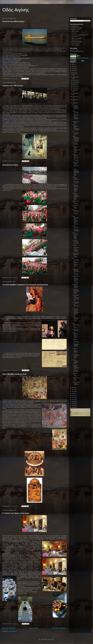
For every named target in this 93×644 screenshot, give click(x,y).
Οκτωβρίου (75, 96)
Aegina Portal (74, 40)
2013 (73, 68)
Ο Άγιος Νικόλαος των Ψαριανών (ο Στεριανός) (76, 157)
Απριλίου (75, 82)
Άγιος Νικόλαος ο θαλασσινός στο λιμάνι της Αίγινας (76, 139)
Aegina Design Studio (76, 38)
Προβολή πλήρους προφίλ (83, 58)
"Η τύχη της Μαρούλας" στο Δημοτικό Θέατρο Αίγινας (76, 188)
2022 (73, 399)
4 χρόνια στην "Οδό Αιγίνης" (13, 86)
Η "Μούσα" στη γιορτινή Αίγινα (75, 350)
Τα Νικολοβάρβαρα (76, 133)
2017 (73, 390)
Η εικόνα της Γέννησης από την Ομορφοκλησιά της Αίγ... (76, 312)
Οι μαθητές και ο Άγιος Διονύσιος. (76, 242)
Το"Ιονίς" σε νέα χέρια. (75, 330)
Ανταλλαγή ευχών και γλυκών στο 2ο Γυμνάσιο (76, 272)
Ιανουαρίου (75, 74)
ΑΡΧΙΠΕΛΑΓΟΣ (75, 26)
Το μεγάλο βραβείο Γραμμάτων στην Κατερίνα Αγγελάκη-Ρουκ (25, 285)
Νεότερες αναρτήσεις (9, 628)
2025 (73, 405)
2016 (73, 388)
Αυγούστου (75, 90)
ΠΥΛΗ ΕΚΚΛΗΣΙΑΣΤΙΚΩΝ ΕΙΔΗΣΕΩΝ (80, 35)
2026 (73, 407)
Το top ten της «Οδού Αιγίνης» (13, 21)
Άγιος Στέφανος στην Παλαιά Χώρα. (75, 335)
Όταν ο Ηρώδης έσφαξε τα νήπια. (15, 374)
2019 (73, 393)
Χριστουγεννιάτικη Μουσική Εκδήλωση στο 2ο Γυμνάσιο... (76, 279)
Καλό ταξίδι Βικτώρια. (75, 144)
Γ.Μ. (80, 56)
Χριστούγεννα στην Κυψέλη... (76, 207)
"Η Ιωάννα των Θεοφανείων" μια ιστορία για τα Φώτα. (76, 248)
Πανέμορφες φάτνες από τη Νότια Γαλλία (76, 291)
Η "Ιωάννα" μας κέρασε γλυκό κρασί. (16, 513)
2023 (73, 401)
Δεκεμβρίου (75, 103)
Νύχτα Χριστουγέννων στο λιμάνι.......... (76, 319)
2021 (73, 397)
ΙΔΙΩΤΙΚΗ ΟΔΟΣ (75, 31)
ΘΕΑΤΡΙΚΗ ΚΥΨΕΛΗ (76, 30)
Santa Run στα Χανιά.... (11, 165)
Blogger (52, 640)
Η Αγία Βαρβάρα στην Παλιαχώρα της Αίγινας (76, 127)
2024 (73, 403)
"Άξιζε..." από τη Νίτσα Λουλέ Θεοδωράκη (76, 165)
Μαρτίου (75, 80)
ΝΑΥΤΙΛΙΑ (74, 33)
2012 (73, 66)
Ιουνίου (75, 86)
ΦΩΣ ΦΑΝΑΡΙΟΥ (75, 37)
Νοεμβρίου (75, 100)
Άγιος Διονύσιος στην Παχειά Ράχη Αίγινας (75, 236)
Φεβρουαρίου (76, 77)
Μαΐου (74, 84)
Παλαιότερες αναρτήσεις (59, 628)
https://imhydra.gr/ (75, 43)
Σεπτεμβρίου (76, 93)
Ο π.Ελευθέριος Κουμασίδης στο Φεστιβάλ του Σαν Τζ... (76, 263)
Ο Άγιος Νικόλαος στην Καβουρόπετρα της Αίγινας (76, 149)
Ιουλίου (75, 88)
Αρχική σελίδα (33, 628)
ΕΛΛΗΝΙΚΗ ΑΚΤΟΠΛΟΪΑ (77, 28)
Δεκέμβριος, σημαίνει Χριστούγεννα (76, 108)
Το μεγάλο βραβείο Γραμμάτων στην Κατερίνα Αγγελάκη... (76, 368)
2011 (73, 64)
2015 (73, 72)
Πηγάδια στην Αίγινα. (76, 122)
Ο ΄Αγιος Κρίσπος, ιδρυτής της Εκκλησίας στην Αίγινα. (76, 172)
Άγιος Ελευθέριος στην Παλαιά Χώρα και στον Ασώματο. (76, 220)
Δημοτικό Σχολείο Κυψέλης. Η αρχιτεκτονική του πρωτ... (76, 196)
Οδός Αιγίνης (16, 10)
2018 (73, 391)
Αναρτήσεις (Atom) (12, 631)
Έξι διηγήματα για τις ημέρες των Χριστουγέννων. (76, 298)
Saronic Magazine (75, 45)
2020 (73, 395)
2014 (73, 70)
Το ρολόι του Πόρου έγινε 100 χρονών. (75, 286)
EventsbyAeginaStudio (76, 42)
